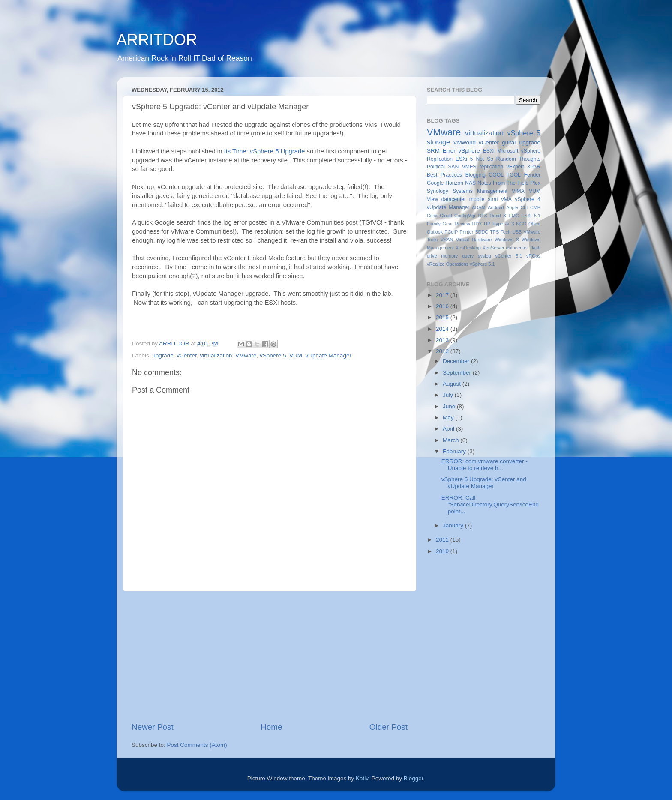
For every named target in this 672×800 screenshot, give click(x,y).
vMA (507, 199)
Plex (535, 183)
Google (435, 183)
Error (449, 151)
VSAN (447, 240)
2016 (443, 306)
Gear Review (456, 224)
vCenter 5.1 (508, 256)
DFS (483, 216)
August (453, 384)
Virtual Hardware (474, 240)
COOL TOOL (505, 175)
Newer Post (153, 727)
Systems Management (480, 191)
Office (534, 224)
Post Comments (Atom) (197, 745)
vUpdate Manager (328, 355)
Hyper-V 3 (503, 224)
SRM (433, 151)
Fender (532, 175)
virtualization (216, 355)
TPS (494, 232)
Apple (512, 207)
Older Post (388, 727)
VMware (246, 355)
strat (493, 199)
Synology (438, 191)
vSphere (469, 151)
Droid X (498, 216)
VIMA (518, 191)
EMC (514, 216)
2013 (443, 340)
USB (517, 232)
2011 (443, 540)
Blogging (475, 175)
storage (438, 142)
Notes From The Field (503, 183)
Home (271, 727)
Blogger (414, 778)
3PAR (534, 167)
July (449, 395)
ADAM (478, 207)
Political (436, 167)
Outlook (435, 232)
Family (434, 224)
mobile (477, 199)
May (449, 418)
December (457, 361)
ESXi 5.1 (531, 216)
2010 (443, 551)
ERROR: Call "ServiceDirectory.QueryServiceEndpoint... (490, 505)
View (432, 199)
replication (491, 167)
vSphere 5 (273, 355)
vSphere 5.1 (482, 264)
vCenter (187, 355)
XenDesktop (468, 248)
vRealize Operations (448, 264)
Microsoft (508, 151)
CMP (535, 207)
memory (449, 256)
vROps (533, 256)
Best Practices (444, 175)
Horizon (454, 183)
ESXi (489, 151)
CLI (524, 207)
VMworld (465, 142)
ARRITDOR (157, 40)
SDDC (481, 232)
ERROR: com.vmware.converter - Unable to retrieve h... (484, 465)
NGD (521, 224)
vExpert (515, 167)
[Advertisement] (270, 656)
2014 (443, 329)
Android (496, 207)
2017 (443, 295)
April (449, 429)
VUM (296, 355)
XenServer (493, 248)
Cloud (446, 216)
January (454, 526)
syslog (484, 256)
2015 (443, 317)
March (451, 440)
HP (487, 224)
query (468, 256)
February (455, 451)
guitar (509, 142)
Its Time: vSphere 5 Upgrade (265, 151)
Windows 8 (507, 240)
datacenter (454, 199)
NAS (470, 183)
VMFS (469, 167)
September (458, 373)
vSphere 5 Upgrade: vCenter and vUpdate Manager (484, 483)
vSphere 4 (528, 199)
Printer (467, 232)
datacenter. (517, 248)
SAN (453, 167)
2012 (443, 351)
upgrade (163, 355)
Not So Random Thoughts (508, 159)
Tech (505, 232)
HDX (477, 224)
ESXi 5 (464, 159)
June (450, 406)
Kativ (362, 778)
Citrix (432, 216)
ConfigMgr (465, 216)
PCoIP (451, 232)
